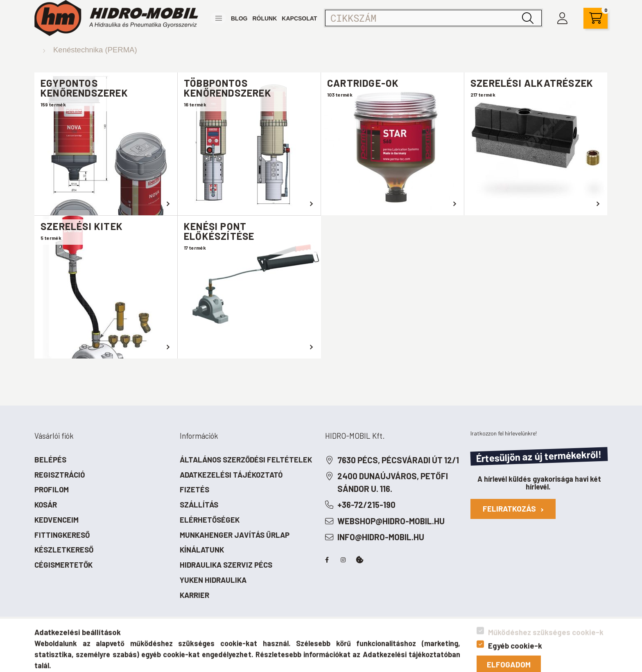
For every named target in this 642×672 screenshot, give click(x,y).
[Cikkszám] (433, 18)
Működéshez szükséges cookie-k (546, 665)
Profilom (52, 489)
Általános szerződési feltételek (246, 459)
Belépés (50, 459)
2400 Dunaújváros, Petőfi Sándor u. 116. (393, 482)
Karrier (194, 595)
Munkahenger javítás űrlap (235, 535)
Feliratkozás (513, 509)
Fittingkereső (62, 535)
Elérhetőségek (210, 520)
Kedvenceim (57, 520)
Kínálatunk (202, 549)
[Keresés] (528, 18)
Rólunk (264, 18)
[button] (218, 18)
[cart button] (596, 18)
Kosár (46, 504)
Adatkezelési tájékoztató (231, 475)
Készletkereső (64, 549)
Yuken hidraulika (213, 580)
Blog (239, 18)
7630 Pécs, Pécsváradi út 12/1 (398, 460)
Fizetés (194, 489)
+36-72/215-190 (366, 505)
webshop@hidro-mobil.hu (391, 521)
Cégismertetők (63, 565)
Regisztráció (60, 475)
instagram (343, 560)
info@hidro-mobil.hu (381, 537)
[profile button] (562, 18)
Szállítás (199, 504)
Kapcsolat (299, 18)
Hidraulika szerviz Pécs (226, 565)
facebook (327, 560)
